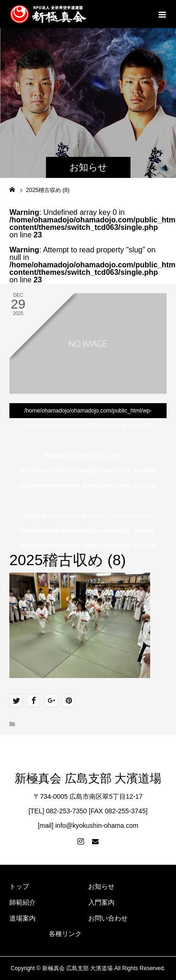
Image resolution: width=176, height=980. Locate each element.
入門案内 (101, 902)
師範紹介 (23, 902)
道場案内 (23, 918)
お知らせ (101, 886)
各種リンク (65, 934)
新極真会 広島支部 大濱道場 (88, 778)
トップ (19, 886)
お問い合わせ (108, 918)
